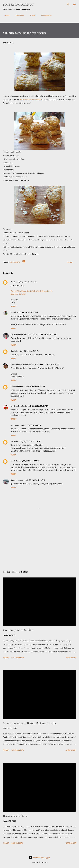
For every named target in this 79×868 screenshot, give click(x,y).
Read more (71, 657)
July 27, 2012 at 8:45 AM (38, 406)
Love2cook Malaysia (19, 406)
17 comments (17, 750)
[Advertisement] (39, 545)
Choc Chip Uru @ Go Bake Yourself (24, 364)
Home (5, 15)
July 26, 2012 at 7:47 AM (26, 282)
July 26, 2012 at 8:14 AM (28, 312)
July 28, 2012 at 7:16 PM (29, 461)
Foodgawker (45, 15)
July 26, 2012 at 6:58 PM (47, 334)
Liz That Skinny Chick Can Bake (23, 334)
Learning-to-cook (18, 294)
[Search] (68, 5)
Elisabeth (14, 442)
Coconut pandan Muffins (18, 630)
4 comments (17, 843)
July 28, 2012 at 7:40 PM (35, 480)
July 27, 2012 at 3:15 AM (50, 364)
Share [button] (70, 262)
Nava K (14, 312)
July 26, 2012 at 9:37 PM (30, 351)
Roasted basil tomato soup (31, 99)
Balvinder (14, 351)
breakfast (15, 262)
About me (18, 15)
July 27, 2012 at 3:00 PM (32, 425)
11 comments (17, 657)
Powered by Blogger (39, 858)
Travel (31, 15)
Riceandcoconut (17, 480)
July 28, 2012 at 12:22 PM (30, 442)
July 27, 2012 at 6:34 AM (35, 387)
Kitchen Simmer (17, 387)
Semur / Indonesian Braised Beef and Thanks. (30, 723)
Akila (13, 282)
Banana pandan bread (16, 816)
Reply (14, 306)
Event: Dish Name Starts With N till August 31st (31, 291)
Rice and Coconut (18, 5)
